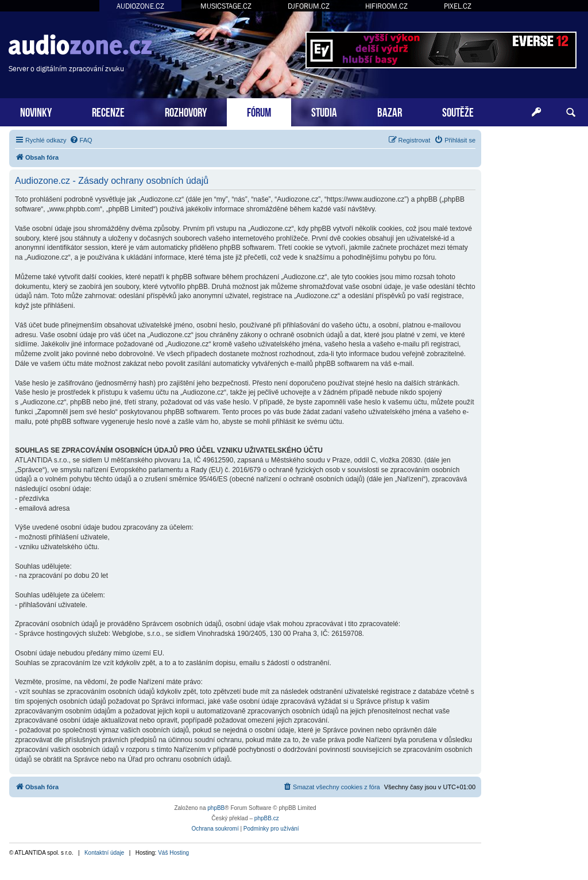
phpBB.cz (267, 818)
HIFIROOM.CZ (386, 6)
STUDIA (324, 111)
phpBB (216, 808)
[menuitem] (81, 140)
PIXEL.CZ (458, 6)
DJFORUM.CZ (309, 6)
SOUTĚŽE (458, 111)
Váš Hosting (173, 853)
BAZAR (390, 111)
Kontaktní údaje (105, 853)
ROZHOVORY (186, 111)
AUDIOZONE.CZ (140, 6)
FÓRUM (259, 111)
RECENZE (108, 111)
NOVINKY (36, 111)
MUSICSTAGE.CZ (226, 6)
